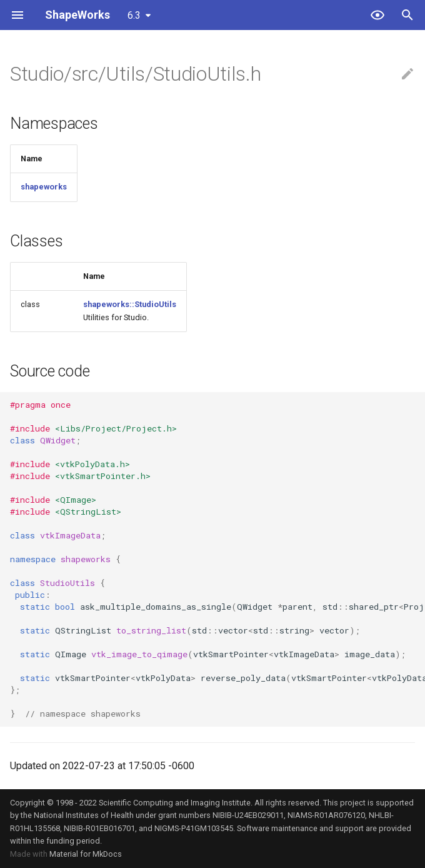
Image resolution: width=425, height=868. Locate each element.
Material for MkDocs (86, 854)
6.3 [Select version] (134, 15)
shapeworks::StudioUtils (130, 304)
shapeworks (44, 187)
